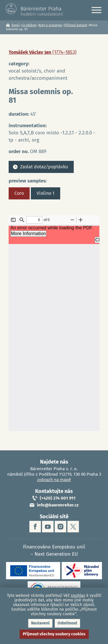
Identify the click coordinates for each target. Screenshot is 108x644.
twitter (73, 527)
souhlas (78, 596)
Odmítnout (67, 623)
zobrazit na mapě (54, 480)
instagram (60, 527)
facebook (35, 527)
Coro (19, 193)
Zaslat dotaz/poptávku (44, 167)
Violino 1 (46, 193)
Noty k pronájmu (50, 25)
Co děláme (29, 25)
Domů (16, 25)
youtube (48, 527)
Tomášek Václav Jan (43, 52)
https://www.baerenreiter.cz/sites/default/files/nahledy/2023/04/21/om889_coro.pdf (54, 323)
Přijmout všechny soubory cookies (54, 634)
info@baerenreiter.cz (58, 505)
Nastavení (40, 623)
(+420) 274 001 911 (58, 498)
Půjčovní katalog (76, 25)
